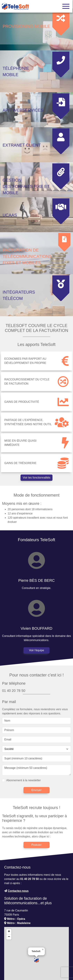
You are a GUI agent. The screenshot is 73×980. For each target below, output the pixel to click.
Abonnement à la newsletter (23, 753)
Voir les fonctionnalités (36, 450)
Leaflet (13, 959)
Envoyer (37, 762)
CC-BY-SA (63, 959)
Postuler (37, 817)
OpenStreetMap (38, 959)
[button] (36, 932)
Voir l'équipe (37, 623)
